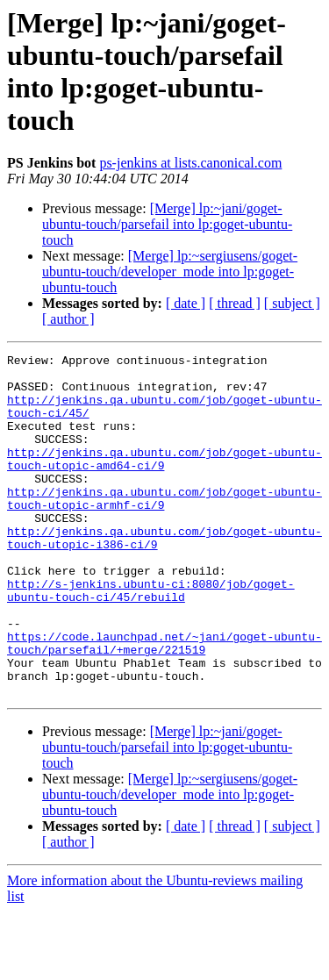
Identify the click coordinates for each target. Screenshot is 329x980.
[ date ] (186, 303)
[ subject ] (292, 303)
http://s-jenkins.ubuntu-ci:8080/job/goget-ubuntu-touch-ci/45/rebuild (151, 639)
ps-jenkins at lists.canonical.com (190, 163)
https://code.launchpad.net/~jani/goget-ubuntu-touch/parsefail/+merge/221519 (164, 702)
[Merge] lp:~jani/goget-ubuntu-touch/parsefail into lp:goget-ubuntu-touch (167, 224)
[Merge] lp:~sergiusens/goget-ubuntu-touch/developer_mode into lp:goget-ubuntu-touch (170, 272)
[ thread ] (235, 303)
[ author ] (68, 319)
